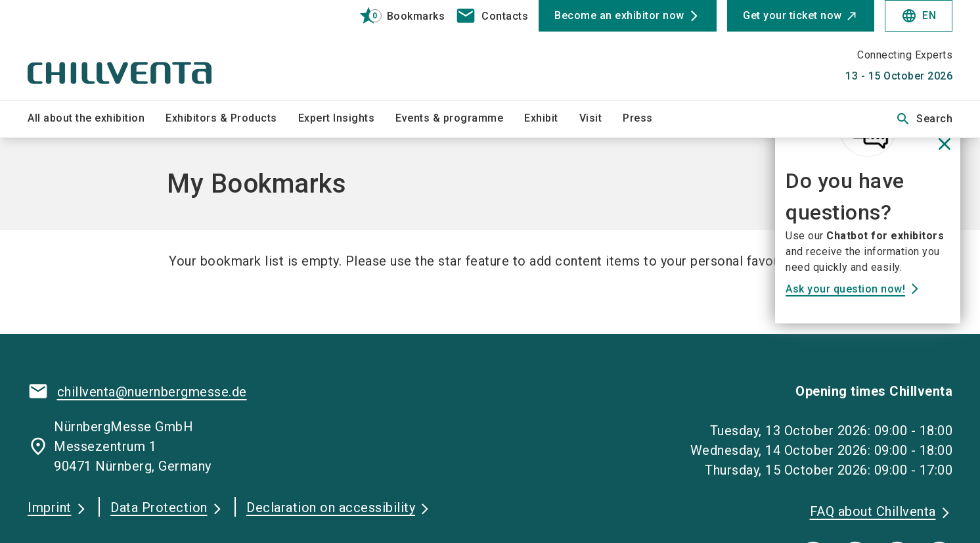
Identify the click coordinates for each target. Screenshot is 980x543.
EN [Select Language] (919, 16)
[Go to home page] (135, 50)
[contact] (492, 16)
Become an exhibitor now (619, 15)
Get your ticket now (792, 15)
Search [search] (924, 119)
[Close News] (945, 145)
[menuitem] (97, 119)
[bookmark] (396, 16)
